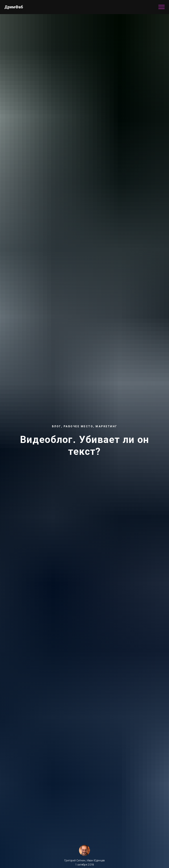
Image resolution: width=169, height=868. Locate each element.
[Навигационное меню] (162, 7)
